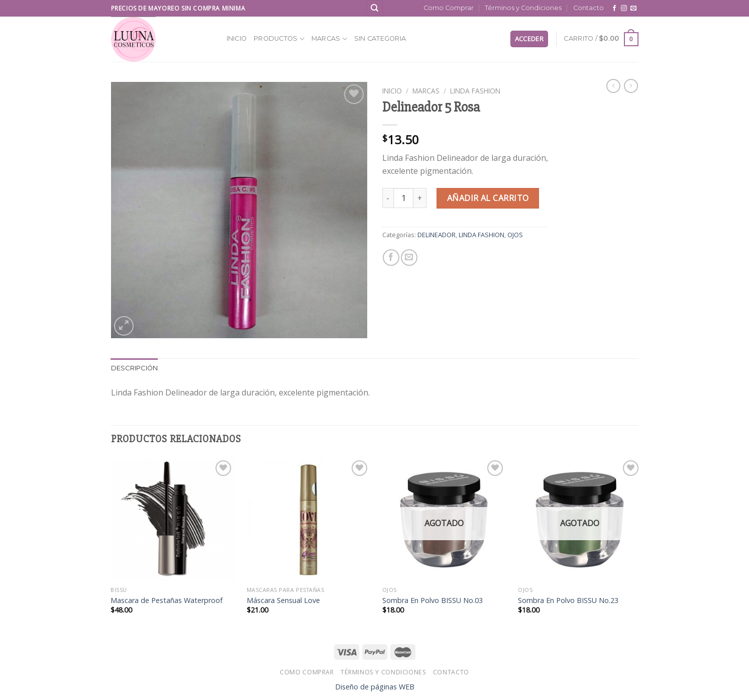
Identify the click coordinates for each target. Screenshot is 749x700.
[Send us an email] (633, 9)
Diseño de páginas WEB (375, 687)
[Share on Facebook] (391, 258)
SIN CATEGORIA (380, 38)
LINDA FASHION (475, 91)
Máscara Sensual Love (283, 601)
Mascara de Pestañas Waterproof (167, 601)
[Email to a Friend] (409, 258)
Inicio (237, 38)
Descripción (135, 368)
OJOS (515, 235)
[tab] (135, 368)
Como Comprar (449, 8)
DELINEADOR (437, 235)
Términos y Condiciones (523, 8)
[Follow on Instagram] (624, 9)
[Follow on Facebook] (614, 9)
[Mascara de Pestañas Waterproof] (173, 520)
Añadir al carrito (488, 198)
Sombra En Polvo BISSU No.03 (433, 601)
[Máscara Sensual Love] (309, 520)
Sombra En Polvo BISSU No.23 (568, 601)
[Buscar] (374, 8)
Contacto (588, 8)
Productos (279, 39)
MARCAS (329, 39)
